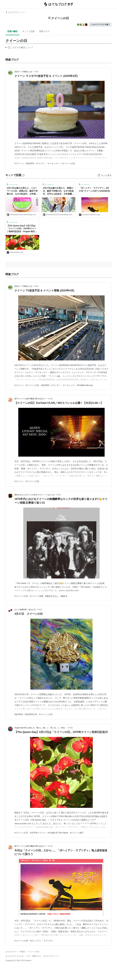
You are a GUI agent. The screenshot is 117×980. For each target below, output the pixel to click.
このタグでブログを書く (100, 25)
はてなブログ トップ (15, 12)
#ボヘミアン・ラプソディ (42, 941)
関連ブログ (45, 31)
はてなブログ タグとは (15, 956)
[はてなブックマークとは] (23, 175)
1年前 (36, 72)
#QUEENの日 (31, 714)
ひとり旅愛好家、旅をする (25, 610)
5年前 (40, 610)
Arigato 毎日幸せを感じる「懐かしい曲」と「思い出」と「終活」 (40, 728)
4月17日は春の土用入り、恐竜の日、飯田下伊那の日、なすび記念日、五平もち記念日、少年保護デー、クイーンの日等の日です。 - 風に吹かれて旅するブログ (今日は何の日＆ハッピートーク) (58, 191)
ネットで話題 (28, 31)
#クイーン (19, 163)
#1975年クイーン (38, 833)
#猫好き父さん (52, 596)
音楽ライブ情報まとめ (23, 72)
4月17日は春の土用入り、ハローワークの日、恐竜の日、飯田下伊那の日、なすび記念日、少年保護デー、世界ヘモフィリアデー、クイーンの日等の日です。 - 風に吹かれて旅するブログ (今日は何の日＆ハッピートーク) (22, 191)
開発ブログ (37, 956)
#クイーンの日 (68, 163)
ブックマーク (12, 184)
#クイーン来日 (77, 833)
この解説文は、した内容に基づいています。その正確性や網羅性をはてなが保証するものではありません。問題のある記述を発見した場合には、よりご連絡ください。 (19, 48)
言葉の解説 (12, 31)
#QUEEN (30, 163)
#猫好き (64, 596)
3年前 (50, 399)
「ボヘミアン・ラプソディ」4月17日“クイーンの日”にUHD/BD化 (94, 189)
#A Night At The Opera (58, 833)
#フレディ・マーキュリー (48, 163)
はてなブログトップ (51, 956)
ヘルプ (28, 956)
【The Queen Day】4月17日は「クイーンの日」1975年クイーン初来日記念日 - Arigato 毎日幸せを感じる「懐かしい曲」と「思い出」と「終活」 (22, 229)
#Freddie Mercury (85, 385)
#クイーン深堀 (37, 596)
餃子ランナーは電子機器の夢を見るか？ (30, 399)
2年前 (36, 286)
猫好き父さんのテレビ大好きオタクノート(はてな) (34, 495)
